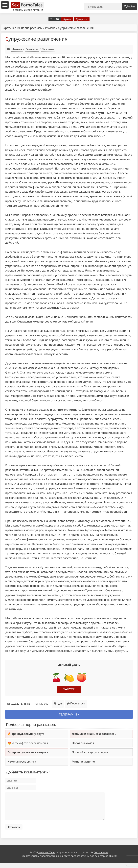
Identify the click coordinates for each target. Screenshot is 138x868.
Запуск (69, 689)
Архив (67, 19)
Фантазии (48, 49)
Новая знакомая (83, 743)
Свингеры (32, 49)
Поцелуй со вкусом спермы (90, 752)
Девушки (82, 19)
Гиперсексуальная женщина (28, 752)
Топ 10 (55, 19)
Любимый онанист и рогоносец (94, 734)
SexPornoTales (47, 857)
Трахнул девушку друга (28, 734)
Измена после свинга (22, 761)
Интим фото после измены (30, 743)
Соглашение (101, 857)
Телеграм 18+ (69, 714)
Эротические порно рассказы (23, 28)
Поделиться (76, 704)
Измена (50, 28)
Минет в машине (83, 761)
